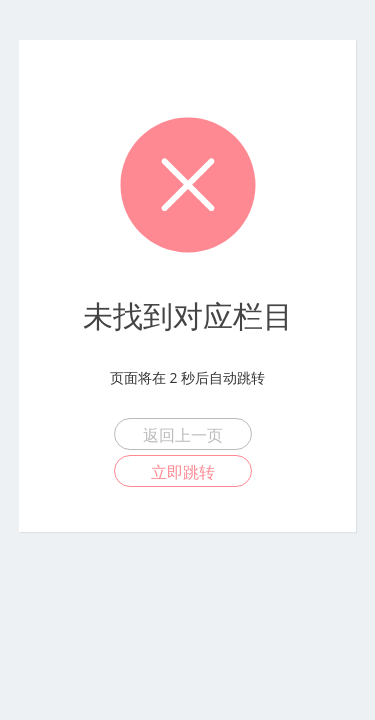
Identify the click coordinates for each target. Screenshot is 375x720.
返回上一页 (183, 435)
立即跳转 (183, 472)
